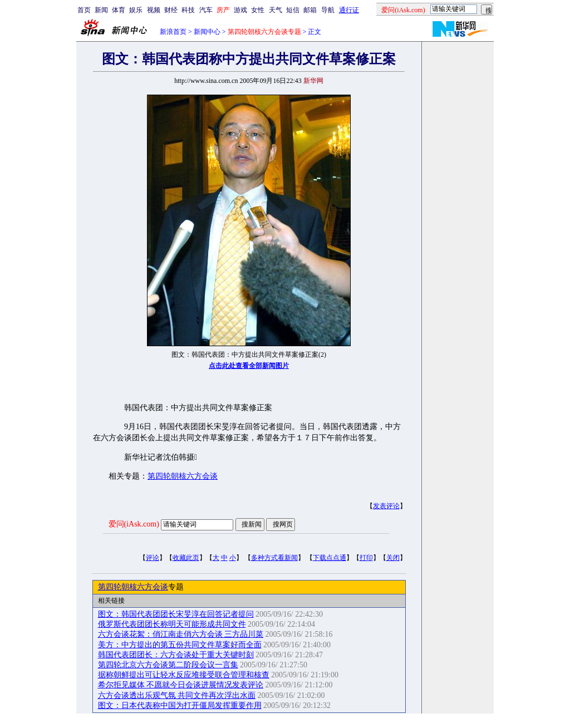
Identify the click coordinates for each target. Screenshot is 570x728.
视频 (154, 10)
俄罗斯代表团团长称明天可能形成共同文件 (172, 624)
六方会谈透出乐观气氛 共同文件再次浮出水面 (177, 695)
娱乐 (136, 10)
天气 (276, 10)
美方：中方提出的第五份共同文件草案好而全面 (180, 645)
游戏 (240, 10)
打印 (366, 558)
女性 (258, 10)
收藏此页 (186, 558)
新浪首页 (173, 32)
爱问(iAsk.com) (134, 524)
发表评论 (386, 506)
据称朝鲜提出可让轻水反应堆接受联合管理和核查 (184, 675)
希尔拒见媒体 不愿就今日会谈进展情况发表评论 (181, 685)
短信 (293, 10)
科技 (188, 10)
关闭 (393, 558)
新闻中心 (207, 32)
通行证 (349, 10)
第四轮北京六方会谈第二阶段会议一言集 (168, 665)
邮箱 (310, 10)
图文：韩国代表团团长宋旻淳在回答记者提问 (176, 614)
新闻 (101, 10)
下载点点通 (330, 558)
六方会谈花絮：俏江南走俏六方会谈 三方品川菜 (181, 634)
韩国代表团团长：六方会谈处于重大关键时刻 (176, 655)
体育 (119, 10)
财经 (171, 10)
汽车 (206, 10)
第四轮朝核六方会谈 (183, 476)
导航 (328, 10)
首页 (84, 10)
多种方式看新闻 (274, 558)
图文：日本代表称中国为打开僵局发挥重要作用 (180, 705)
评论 (153, 558)
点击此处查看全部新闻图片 (249, 366)
